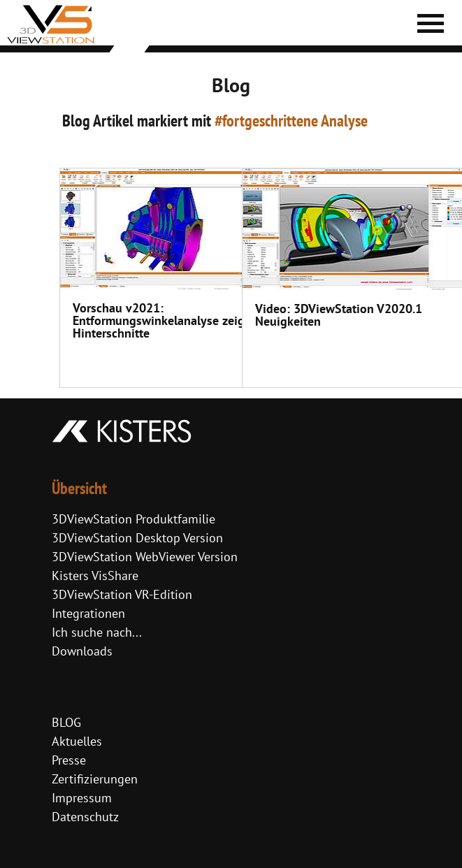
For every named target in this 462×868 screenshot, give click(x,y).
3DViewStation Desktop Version (137, 538)
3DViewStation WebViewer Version (145, 557)
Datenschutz (85, 817)
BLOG (66, 722)
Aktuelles (77, 741)
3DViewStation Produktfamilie (133, 519)
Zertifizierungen (95, 779)
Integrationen (88, 613)
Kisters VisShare (95, 576)
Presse (69, 760)
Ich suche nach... (97, 632)
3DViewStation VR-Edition (122, 594)
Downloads (82, 651)
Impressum (82, 798)
